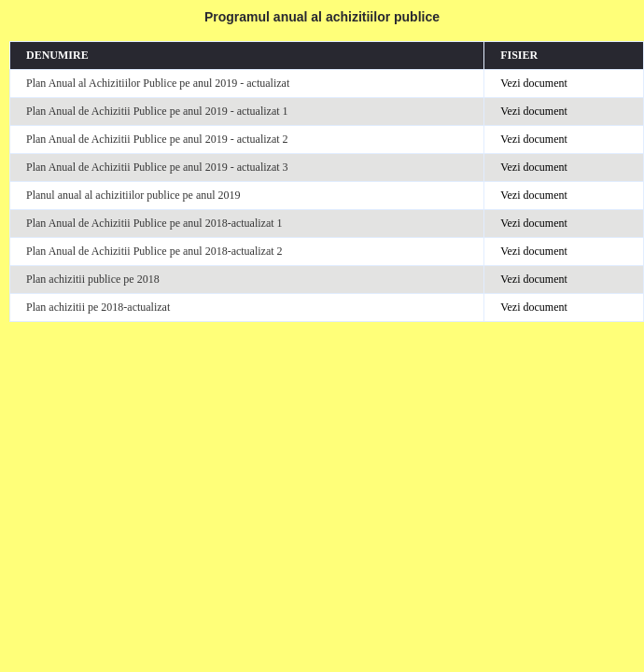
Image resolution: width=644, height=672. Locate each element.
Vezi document (534, 83)
